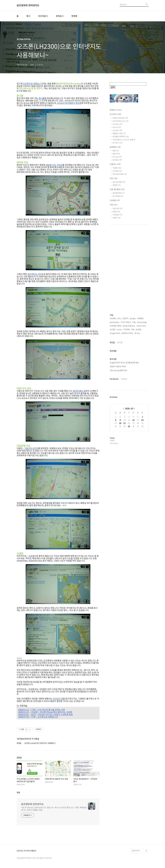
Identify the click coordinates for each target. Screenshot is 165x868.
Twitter (124, 379)
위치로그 (60, 16)
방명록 (74, 16)
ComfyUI (118, 124)
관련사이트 (136, 851)
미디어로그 (43, 16)
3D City (117, 157)
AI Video (117, 130)
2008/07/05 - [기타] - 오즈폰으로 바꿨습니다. (38, 717)
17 (125, 423)
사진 (114, 178)
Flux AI (117, 127)
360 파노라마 (119, 182)
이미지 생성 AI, (126, 322)
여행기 (117, 218)
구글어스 (115, 164)
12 (133, 420)
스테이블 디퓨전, (116, 326)
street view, (141, 326)
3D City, (137, 333)
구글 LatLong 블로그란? (118, 370)
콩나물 (42, 98)
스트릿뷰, (127, 329)
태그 (28, 16)
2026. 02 (129, 408)
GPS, (119, 318)
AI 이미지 (115, 114)
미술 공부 (118, 208)
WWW (116, 212)
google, (133, 318)
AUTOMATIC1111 (120, 121)
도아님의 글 (58, 699)
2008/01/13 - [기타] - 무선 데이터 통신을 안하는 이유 (42, 710)
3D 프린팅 (118, 196)
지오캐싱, (113, 318)
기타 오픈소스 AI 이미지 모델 (124, 140)
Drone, (120, 329)
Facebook (114, 379)
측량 (116, 154)
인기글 (120, 342)
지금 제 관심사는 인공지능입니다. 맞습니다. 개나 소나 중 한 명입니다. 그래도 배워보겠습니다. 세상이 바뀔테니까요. (54, 809)
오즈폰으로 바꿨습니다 (33, 83)
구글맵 (31, 556)
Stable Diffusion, (129, 326)
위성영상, (140, 318)
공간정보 (115, 147)
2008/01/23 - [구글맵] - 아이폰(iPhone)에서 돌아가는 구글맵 (45, 712)
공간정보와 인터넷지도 (28, 5)
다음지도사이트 (31, 448)
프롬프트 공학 (119, 133)
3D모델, (139, 329)
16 (120, 423)
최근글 (112, 342)
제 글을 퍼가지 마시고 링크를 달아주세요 (124, 363)
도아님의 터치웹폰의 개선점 (69, 103)
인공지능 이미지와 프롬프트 (26, 851)
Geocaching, (142, 322)
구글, (133, 329)
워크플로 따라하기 (121, 136)
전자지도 (117, 160)
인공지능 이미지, (127, 333)
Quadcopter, (115, 322)
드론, (134, 322)
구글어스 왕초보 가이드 (118, 366)
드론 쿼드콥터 (117, 189)
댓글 (18, 792)
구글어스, (126, 318)
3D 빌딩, (113, 329)
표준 (116, 151)
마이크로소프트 (120, 174)
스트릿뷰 (117, 171)
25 (129, 426)
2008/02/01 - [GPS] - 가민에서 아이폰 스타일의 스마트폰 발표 (45, 714)
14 (142, 420)
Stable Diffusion (120, 118)
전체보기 (116, 110)
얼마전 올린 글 (79, 391)
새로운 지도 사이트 (54, 165)
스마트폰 (117, 215)
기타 (114, 205)
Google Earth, (115, 333)
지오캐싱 (115, 200)
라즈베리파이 (118, 193)
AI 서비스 (118, 143)
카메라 (117, 185)
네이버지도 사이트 (35, 274)
